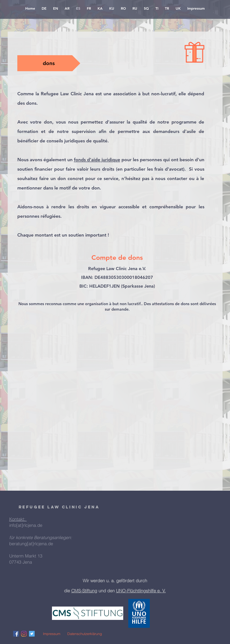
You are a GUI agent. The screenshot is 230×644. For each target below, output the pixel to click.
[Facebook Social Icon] (16, 634)
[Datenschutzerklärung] (85, 634)
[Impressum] (52, 634)
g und (101, 591)
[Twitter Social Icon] (32, 634)
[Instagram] (24, 634)
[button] (49, 63)
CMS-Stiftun (83, 591)
